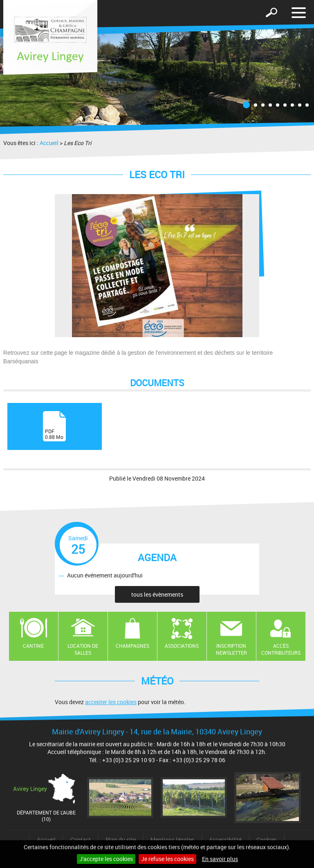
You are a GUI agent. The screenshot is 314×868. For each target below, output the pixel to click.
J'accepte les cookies (106, 859)
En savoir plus (220, 859)
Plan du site (121, 840)
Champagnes (132, 646)
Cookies (267, 840)
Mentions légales (172, 840)
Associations (182, 646)
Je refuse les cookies (167, 859)
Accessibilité (225, 840)
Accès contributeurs (281, 649)
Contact (81, 840)
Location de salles (83, 649)
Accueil (49, 143)
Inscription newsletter (231, 649)
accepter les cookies (111, 702)
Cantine (33, 646)
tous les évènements (157, 594)
